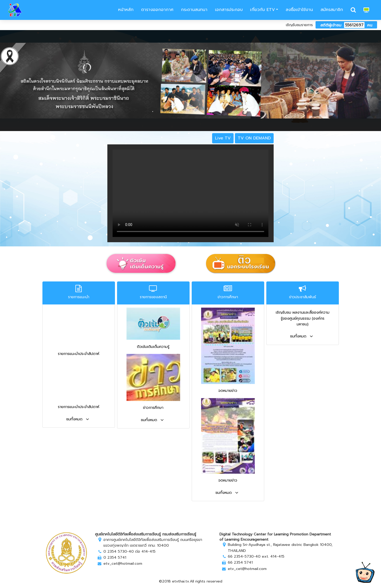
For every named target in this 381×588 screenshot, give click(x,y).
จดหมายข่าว (228, 391)
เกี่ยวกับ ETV (263, 10)
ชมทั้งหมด (78, 419)
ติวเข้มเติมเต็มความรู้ (153, 347)
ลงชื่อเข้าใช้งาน (299, 10)
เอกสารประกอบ (229, 10)
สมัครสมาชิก (332, 10)
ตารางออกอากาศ (157, 10)
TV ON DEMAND (254, 138)
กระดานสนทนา (194, 10)
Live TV (223, 138)
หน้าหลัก (125, 10)
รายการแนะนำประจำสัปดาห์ (79, 354)
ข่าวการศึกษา (153, 408)
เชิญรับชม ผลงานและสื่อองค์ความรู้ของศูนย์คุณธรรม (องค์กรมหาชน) (303, 318)
